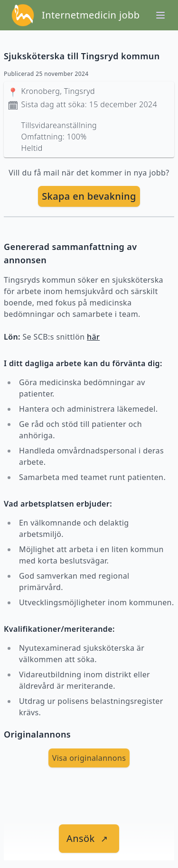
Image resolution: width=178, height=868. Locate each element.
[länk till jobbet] (89, 839)
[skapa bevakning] (89, 196)
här (93, 337)
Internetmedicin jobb (91, 15)
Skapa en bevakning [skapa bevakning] (89, 196)
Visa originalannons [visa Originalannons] (89, 758)
